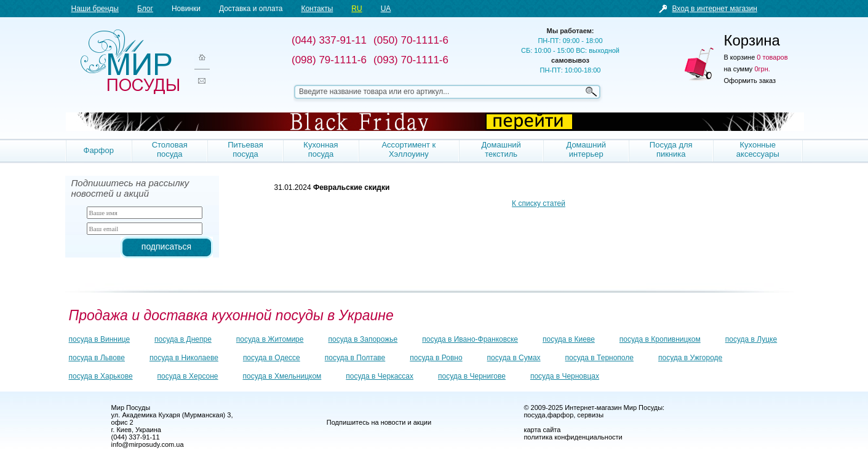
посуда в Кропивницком (660, 339)
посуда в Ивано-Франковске (470, 339)
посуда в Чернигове (472, 376)
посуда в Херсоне (188, 376)
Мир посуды (130, 62)
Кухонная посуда (321, 149)
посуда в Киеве (569, 339)
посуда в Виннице (100, 339)
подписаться (166, 246)
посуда (534, 415)
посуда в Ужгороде (690, 358)
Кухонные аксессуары (758, 149)
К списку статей (539, 203)
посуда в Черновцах (565, 376)
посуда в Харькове (101, 376)
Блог (145, 9)
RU (356, 9)
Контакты (317, 9)
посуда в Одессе (272, 358)
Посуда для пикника (671, 149)
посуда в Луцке (751, 339)
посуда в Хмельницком (282, 376)
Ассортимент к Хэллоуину (408, 149)
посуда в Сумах (514, 358)
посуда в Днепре (183, 339)
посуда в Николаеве (184, 358)
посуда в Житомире (270, 339)
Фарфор (99, 150)
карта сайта (542, 430)
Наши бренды (95, 9)
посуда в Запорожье (363, 339)
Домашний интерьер (586, 149)
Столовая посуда (170, 149)
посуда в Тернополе (599, 358)
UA (386, 9)
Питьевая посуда (245, 149)
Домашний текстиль (501, 149)
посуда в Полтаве (355, 358)
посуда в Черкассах (380, 376)
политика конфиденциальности (573, 437)
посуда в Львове (97, 358)
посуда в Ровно (436, 358)
